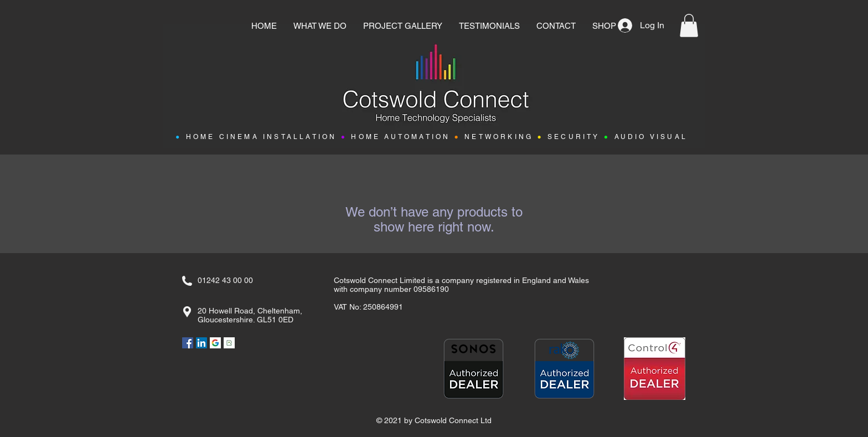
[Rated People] (229, 343)
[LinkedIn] (201, 343)
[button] (689, 25)
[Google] (215, 343)
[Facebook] (188, 343)
